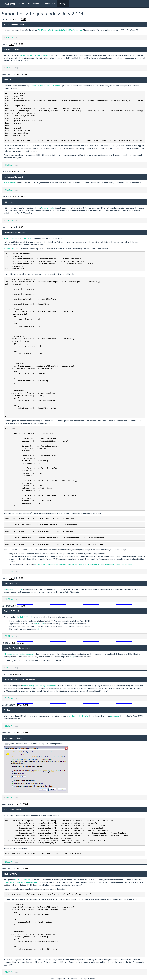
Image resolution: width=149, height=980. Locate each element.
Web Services (33, 4)
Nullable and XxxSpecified (15, 232)
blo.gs (72, 657)
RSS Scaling (9, 202)
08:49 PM (9, 636)
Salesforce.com (49, 4)
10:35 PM (9, 862)
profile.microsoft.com (13, 738)
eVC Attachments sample (14, 24)
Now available (10, 183)
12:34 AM (9, 68)
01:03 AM (9, 165)
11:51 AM (9, 190)
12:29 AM (9, 668)
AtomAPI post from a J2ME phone (46, 86)
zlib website (39, 624)
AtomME (8, 80)
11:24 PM (9, 220)
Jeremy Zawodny (48, 208)
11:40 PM (9, 726)
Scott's (22, 55)
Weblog (63, 4)
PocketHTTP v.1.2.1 (12, 611)
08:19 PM (9, 37)
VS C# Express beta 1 (23, 880)
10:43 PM (9, 798)
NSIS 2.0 (40, 629)
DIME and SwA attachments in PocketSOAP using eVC (60, 30)
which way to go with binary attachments (39, 686)
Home (22, 4)
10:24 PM (9, 972)
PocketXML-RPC (11, 583)
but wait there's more (13, 810)
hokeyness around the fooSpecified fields (21, 882)
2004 (23, 19)
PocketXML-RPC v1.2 (13, 589)
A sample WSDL (10, 249)
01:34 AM (9, 698)
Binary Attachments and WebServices (19, 680)
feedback (8, 710)
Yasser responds (11, 238)
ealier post (27, 238)
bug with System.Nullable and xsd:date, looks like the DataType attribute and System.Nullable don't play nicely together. (83, 564)
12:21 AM (9, 599)
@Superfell (10, 4)
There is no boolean (12, 49)
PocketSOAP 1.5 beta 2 (14, 177)
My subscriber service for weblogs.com (20, 654)
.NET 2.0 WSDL (10, 874)
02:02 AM (9, 571)
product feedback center (79, 716)
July (14, 19)
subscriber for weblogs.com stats (18, 648)
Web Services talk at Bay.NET (38, 55)
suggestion (115, 716)
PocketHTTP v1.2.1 (25, 617)
